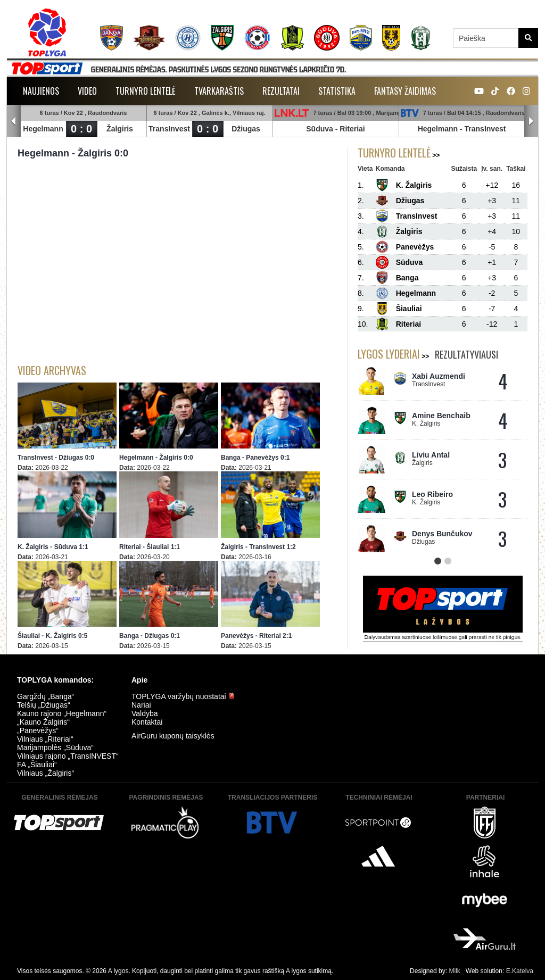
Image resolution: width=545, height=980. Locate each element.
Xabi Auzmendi (439, 376)
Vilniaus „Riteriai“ (45, 739)
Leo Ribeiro (432, 494)
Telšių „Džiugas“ (44, 705)
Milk (454, 971)
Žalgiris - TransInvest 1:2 (258, 547)
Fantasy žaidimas (405, 91)
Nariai (141, 705)
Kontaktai (147, 722)
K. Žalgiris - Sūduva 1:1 (53, 547)
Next (531, 121)
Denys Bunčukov (442, 534)
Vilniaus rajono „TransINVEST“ (68, 756)
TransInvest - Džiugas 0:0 (56, 458)
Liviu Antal (431, 455)
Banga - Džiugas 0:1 (150, 636)
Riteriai (352, 129)
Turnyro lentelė (146, 91)
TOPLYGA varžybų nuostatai (183, 696)
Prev (14, 121)
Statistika (337, 91)
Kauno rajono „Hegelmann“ (62, 713)
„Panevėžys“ (38, 730)
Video (87, 91)
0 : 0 (81, 129)
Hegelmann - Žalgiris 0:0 (156, 458)
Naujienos (41, 91)
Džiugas (246, 129)
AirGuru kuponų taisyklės (173, 736)
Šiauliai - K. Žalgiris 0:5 (52, 636)
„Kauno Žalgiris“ (43, 722)
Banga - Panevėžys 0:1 (255, 458)
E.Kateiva (520, 971)
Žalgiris (120, 129)
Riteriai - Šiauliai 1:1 (150, 547)
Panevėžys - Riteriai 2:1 (256, 636)
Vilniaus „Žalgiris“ (46, 773)
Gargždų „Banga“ (46, 696)
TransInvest (169, 129)
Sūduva (320, 129)
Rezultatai (281, 91)
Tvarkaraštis (219, 91)
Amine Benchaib (441, 416)
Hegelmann (43, 129)
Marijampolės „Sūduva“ (55, 748)
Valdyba (145, 713)
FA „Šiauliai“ (37, 765)
